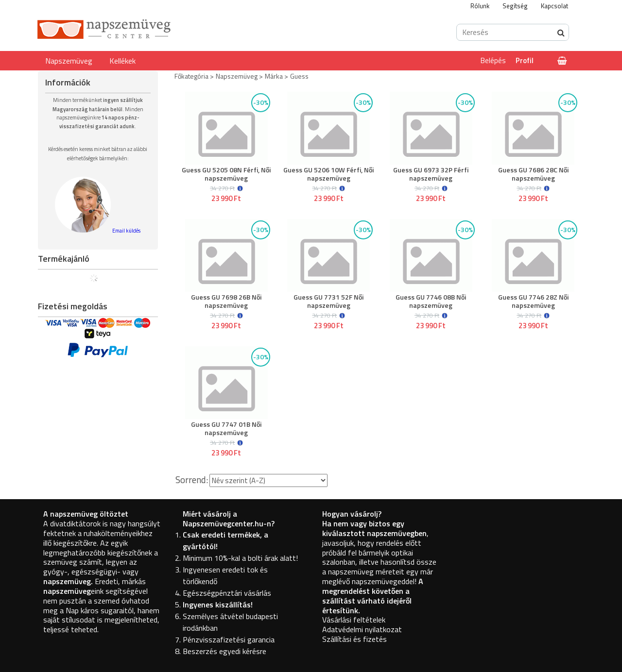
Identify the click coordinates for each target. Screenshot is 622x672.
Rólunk (480, 6)
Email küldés (126, 231)
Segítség (515, 6)
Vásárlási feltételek (354, 620)
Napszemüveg (69, 61)
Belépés (493, 60)
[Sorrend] (268, 480)
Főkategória (191, 76)
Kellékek (122, 61)
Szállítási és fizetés (354, 639)
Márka (274, 76)
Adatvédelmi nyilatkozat (362, 629)
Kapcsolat (554, 6)
